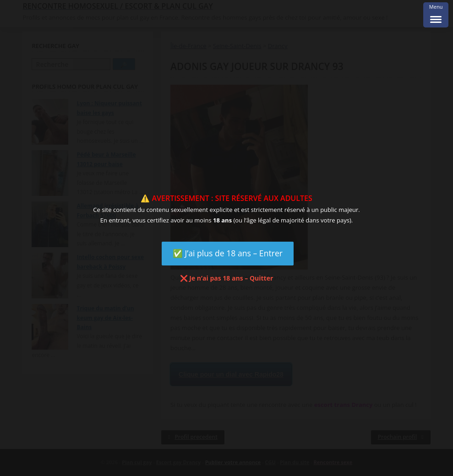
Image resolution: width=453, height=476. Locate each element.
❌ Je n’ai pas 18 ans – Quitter (227, 278)
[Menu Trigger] (436, 15)
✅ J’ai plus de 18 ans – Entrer (228, 253)
